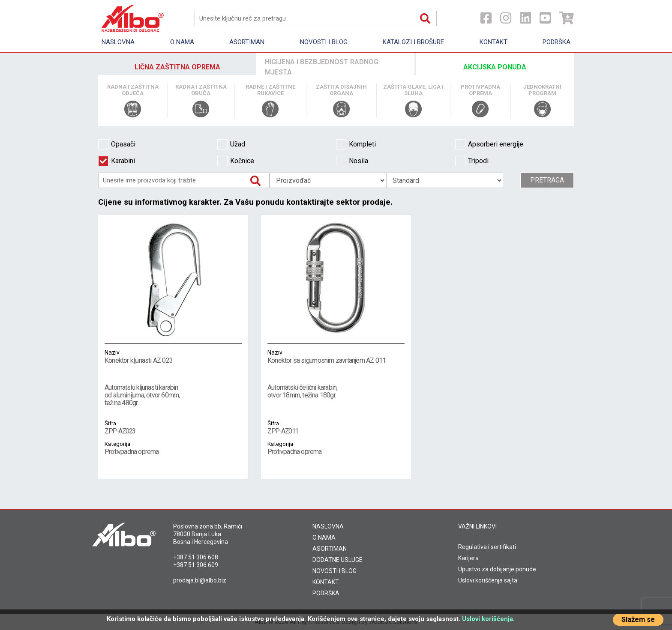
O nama (182, 42)
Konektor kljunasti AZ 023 (173, 356)
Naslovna (118, 42)
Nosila (352, 161)
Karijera (468, 558)
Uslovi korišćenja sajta (488, 580)
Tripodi (472, 161)
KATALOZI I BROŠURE (413, 42)
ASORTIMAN (330, 549)
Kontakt (493, 42)
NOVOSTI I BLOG (334, 571)
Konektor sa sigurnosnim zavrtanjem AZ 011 (336, 356)
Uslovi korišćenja (487, 619)
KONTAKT (326, 582)
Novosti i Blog (324, 42)
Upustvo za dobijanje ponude (497, 569)
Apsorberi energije (489, 144)
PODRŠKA (326, 593)
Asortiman (247, 42)
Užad (231, 144)
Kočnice (236, 161)
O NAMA (324, 537)
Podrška (556, 42)
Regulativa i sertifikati (487, 547)
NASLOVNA (328, 526)
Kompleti (356, 144)
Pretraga (547, 180)
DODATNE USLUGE (337, 560)
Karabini (117, 161)
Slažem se (638, 620)
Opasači (117, 144)
